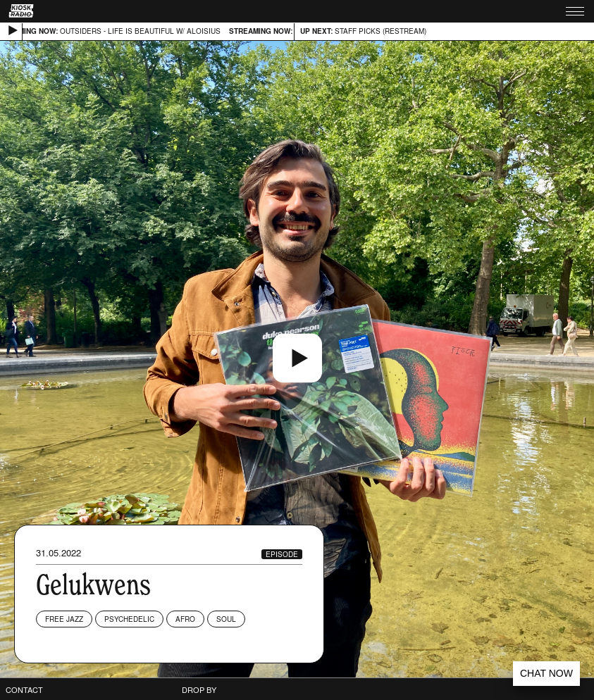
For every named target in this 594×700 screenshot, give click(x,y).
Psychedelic (129, 619)
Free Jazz (64, 619)
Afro (185, 619)
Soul (226, 619)
